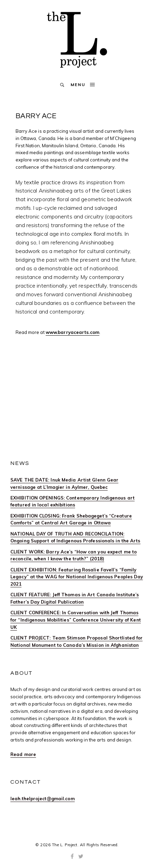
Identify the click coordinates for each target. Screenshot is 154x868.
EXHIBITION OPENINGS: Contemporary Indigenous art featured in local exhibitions (73, 501)
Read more (23, 754)
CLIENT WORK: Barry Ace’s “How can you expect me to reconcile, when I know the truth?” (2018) (74, 555)
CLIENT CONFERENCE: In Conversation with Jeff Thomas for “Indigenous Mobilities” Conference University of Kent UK (76, 620)
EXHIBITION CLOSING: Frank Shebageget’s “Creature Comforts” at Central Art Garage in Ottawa (71, 519)
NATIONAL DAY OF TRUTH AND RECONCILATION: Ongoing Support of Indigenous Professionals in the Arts (75, 537)
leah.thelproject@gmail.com (43, 799)
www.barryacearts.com (73, 332)
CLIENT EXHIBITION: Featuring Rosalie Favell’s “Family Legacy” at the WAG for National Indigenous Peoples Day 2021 (77, 577)
